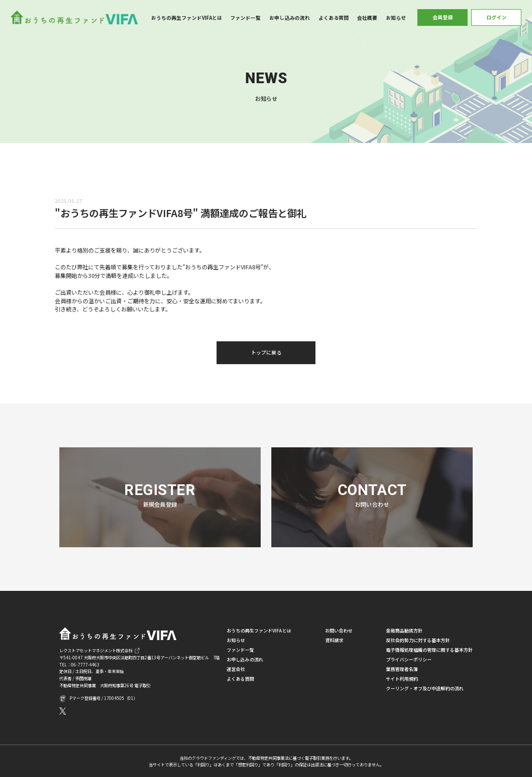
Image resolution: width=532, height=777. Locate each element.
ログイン (496, 17)
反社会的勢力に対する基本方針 (418, 640)
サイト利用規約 (402, 679)
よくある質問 (334, 18)
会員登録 (443, 17)
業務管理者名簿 (402, 669)
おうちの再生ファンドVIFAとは (187, 18)
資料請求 (334, 640)
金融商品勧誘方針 (404, 631)
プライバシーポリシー (409, 660)
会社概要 (367, 18)
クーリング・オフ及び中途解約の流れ (425, 688)
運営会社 (236, 669)
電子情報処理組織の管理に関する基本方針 (429, 650)
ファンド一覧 (245, 18)
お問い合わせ (339, 631)
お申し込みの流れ (290, 18)
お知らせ (396, 18)
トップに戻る (266, 352)
